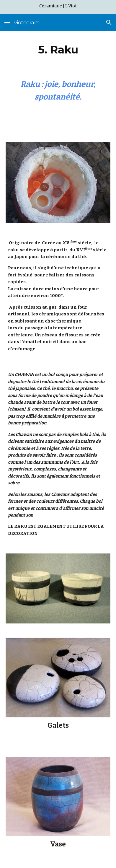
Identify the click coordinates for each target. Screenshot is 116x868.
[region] (58, 7)
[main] (58, 50)
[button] (7, 22)
